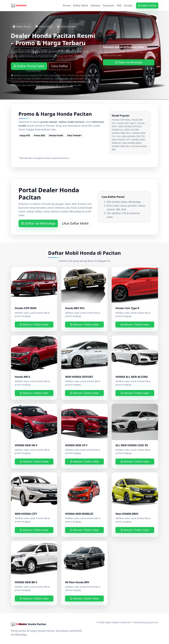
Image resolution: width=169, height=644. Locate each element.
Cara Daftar (60, 66)
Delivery (95, 6)
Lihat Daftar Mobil (75, 223)
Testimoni (108, 6)
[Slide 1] (82, 95)
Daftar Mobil (81, 6)
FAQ (119, 6)
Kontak (128, 6)
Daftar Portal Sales (29, 66)
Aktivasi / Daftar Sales (34, 325)
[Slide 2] (87, 95)
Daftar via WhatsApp (129, 62)
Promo (67, 6)
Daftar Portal (147, 6)
